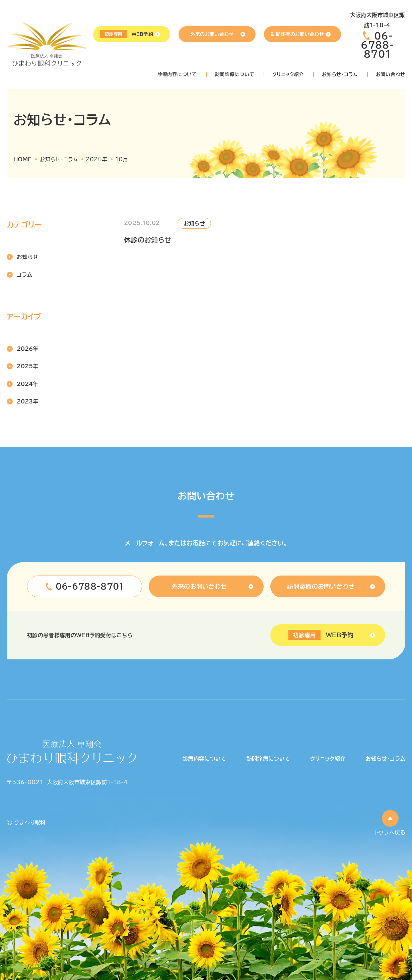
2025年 (27, 366)
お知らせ (27, 257)
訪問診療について (235, 74)
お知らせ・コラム (340, 74)
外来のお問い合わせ (212, 34)
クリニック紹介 (288, 74)
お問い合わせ (391, 74)
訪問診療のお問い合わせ (297, 34)
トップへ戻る (390, 832)
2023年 (27, 401)
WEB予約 (127, 34)
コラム (24, 275)
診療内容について (177, 74)
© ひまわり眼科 (26, 822)
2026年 (27, 349)
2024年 (27, 384)
